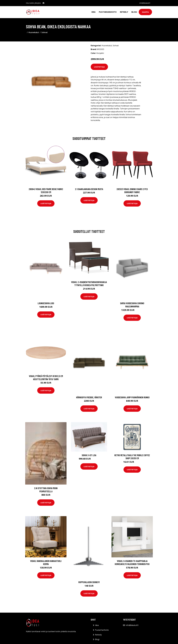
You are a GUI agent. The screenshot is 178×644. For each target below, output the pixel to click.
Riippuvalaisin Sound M (89, 582)
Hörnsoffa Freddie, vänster (89, 397)
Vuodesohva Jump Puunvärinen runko (132, 397)
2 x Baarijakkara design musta (89, 189)
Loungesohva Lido (46, 303)
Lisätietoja (99, 67)
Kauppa (145, 12)
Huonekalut (34, 32)
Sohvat (45, 32)
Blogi (134, 12)
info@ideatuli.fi (145, 3)
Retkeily (124, 12)
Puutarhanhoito (108, 12)
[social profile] (43, 3)
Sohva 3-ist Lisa (89, 455)
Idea (93, 12)
